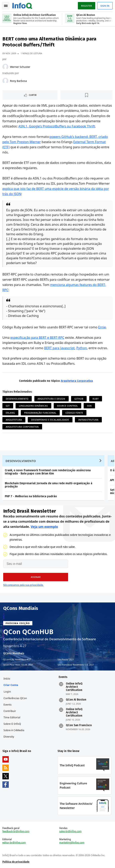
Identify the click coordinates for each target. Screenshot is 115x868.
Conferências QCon (15, 698)
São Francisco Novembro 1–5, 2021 (76, 665)
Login (7, 692)
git (8, 406)
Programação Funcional (40, 413)
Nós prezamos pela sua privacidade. (23, 585)
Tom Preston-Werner (25, 142)
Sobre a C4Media (14, 730)
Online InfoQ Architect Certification (74, 687)
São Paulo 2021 (66, 660)
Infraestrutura (88, 420)
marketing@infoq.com (72, 843)
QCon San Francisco (79, 725)
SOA (89, 406)
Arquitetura (14, 420)
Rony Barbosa (18, 81)
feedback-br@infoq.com (16, 831)
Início (7, 679)
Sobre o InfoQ (12, 724)
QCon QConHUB (28, 632)
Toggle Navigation (6, 6)
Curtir (33, 95)
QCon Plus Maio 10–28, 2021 (18, 665)
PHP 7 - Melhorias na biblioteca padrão (31, 496)
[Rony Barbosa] (5, 81)
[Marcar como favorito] (87, 95)
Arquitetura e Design (52, 399)
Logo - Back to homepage (22, 5)
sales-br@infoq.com (70, 831)
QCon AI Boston (76, 700)
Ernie (102, 327)
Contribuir (10, 711)
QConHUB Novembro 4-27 (17, 660)
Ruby (96, 399)
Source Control (67, 406)
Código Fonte (74, 413)
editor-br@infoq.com (14, 843)
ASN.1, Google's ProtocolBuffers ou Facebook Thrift (57, 126)
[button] (36, 577)
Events (8, 705)
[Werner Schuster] (5, 67)
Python (82, 348)
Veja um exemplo (44, 527)
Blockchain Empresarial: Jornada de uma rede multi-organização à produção (49, 485)
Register (86, 6)
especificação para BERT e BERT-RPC (37, 338)
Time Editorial (12, 717)
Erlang (10, 413)
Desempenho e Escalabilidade (50, 420)
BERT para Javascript (59, 348)
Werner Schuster (20, 67)
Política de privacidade (16, 862)
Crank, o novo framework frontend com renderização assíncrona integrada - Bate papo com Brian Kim (48, 472)
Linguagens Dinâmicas (33, 406)
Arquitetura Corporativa (77, 381)
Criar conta (11, 685)
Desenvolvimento (17, 399)
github (79, 399)
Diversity (9, 737)
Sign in (105, 6)
